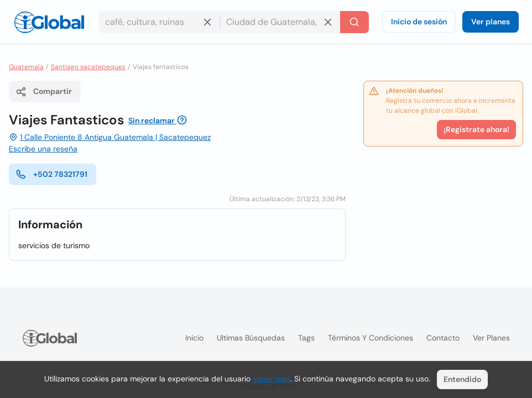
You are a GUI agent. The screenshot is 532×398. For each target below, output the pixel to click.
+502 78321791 (51, 174)
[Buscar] (354, 22)
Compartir (44, 92)
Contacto (443, 338)
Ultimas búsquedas (251, 338)
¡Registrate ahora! (476, 129)
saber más (272, 379)
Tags (306, 338)
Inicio (194, 338)
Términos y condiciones (371, 338)
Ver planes (491, 22)
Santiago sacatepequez (88, 67)
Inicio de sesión (419, 22)
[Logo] (49, 22)
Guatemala (26, 67)
